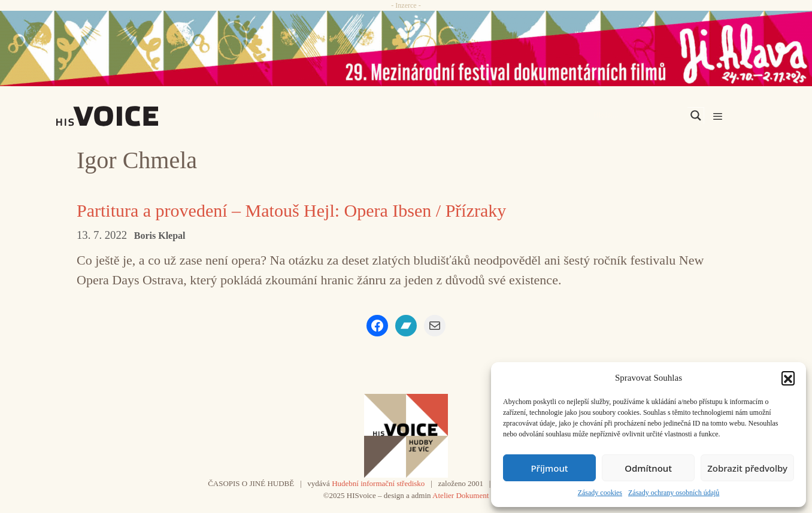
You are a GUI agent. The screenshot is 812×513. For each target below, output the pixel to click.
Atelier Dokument (460, 495)
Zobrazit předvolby (747, 468)
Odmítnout (648, 468)
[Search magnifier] (696, 116)
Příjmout (549, 468)
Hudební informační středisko (378, 483)
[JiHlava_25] (406, 48)
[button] (788, 378)
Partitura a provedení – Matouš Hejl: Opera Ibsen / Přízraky (291, 210)
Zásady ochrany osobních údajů (674, 493)
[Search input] (639, 116)
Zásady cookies (600, 493)
